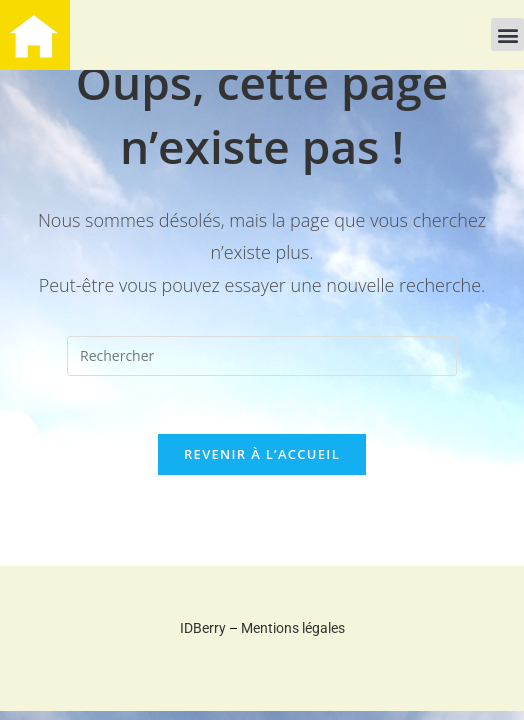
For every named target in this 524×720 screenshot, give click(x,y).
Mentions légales (293, 631)
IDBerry (203, 631)
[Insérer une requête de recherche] (262, 356)
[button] (507, 34)
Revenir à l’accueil (262, 457)
